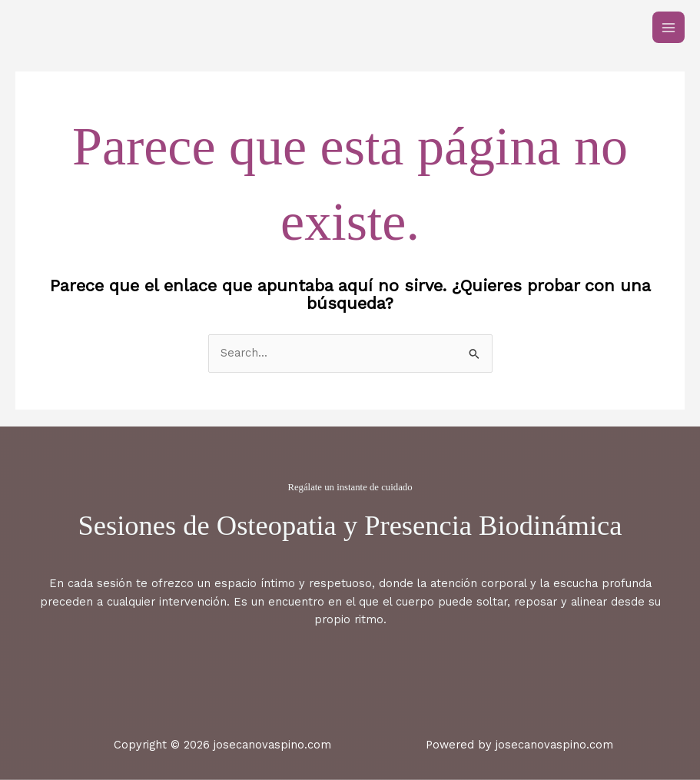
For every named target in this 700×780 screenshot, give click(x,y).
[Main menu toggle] (668, 28)
